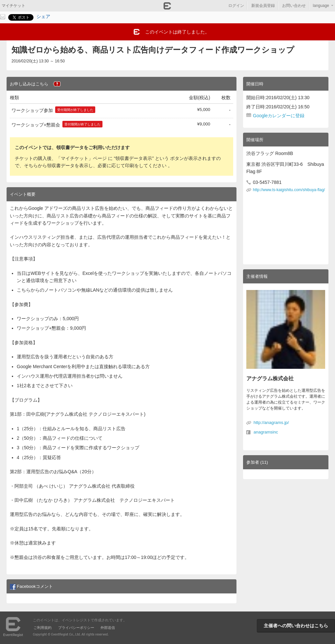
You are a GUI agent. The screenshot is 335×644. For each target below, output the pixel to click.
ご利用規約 (43, 628)
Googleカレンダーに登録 (279, 116)
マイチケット (13, 6)
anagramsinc (266, 432)
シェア (43, 16)
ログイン (236, 6)
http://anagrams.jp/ (271, 422)
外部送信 (108, 628)
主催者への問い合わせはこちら (296, 626)
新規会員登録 (263, 6)
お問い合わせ (294, 6)
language (321, 6)
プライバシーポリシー (76, 628)
